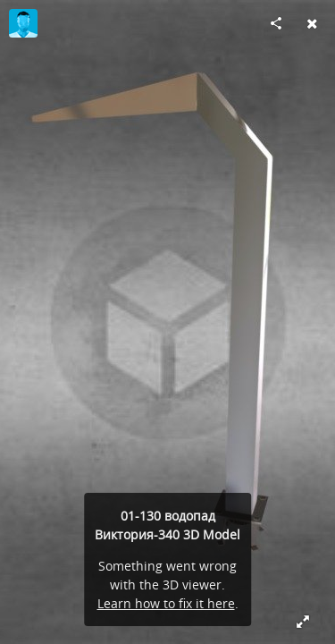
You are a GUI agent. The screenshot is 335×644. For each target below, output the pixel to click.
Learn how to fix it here (166, 603)
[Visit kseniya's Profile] (23, 23)
